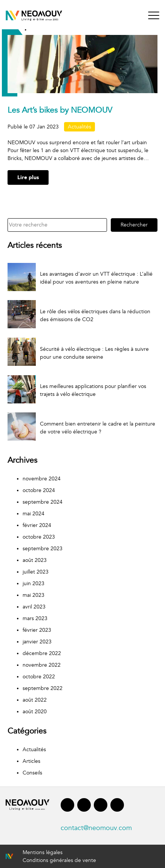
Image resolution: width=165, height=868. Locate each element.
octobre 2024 (39, 490)
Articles (31, 761)
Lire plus (28, 177)
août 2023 (35, 560)
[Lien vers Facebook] (67, 807)
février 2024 (37, 525)
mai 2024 (34, 514)
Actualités (79, 127)
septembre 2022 (43, 688)
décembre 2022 (42, 653)
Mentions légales (43, 852)
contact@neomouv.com (96, 828)
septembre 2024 (43, 502)
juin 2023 (34, 583)
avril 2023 (34, 607)
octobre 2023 (39, 537)
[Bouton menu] (154, 15)
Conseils (32, 773)
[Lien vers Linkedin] (84, 807)
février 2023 (37, 630)
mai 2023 (34, 595)
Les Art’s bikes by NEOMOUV (60, 110)
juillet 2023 (36, 572)
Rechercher (134, 225)
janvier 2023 (37, 642)
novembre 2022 (42, 665)
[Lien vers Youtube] (117, 807)
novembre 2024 (42, 479)
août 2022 (35, 700)
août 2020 (35, 712)
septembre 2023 (43, 549)
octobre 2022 (39, 677)
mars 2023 (35, 618)
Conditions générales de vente (59, 860)
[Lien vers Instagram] (101, 807)
